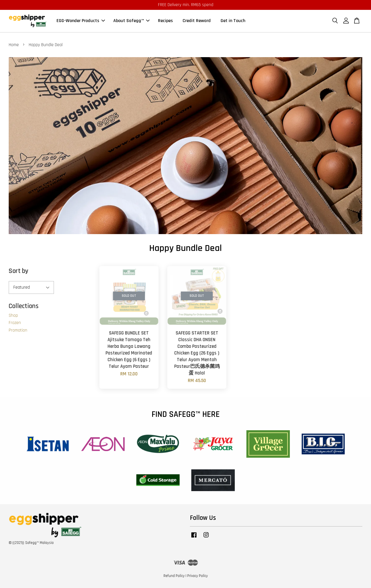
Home (14, 45)
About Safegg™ (131, 21)
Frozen (15, 323)
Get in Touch (233, 21)
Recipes (165, 21)
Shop (13, 315)
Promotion (18, 330)
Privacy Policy (198, 576)
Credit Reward (197, 21)
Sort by (19, 271)
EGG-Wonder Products (81, 21)
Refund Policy (174, 576)
